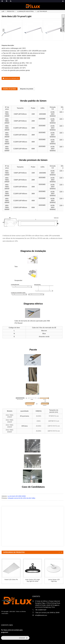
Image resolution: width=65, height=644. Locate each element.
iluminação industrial (26, 11)
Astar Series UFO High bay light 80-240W (33, 580)
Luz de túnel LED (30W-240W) (17, 496)
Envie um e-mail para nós (12, 78)
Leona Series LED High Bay (54, 580)
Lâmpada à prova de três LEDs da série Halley (22, 498)
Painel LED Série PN (11, 579)
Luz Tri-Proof (42, 11)
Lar (3, 11)
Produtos (11, 11)
